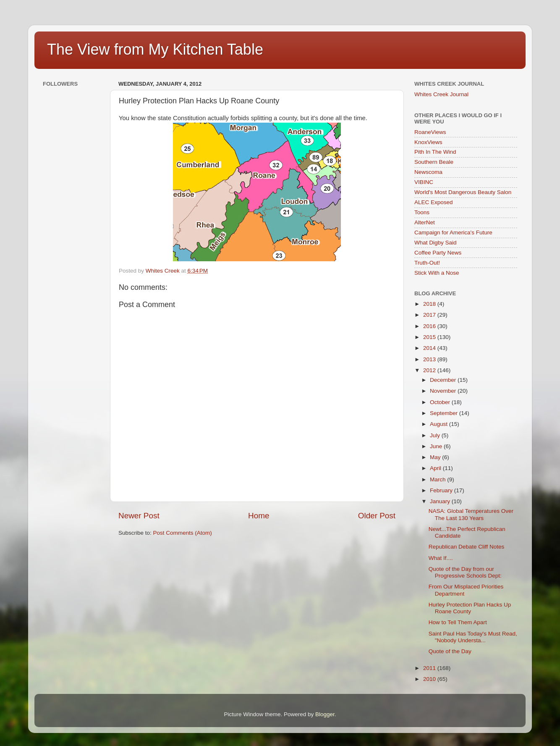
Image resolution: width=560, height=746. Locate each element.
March (438, 479)
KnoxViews (428, 142)
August (440, 424)
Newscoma (428, 172)
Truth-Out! (427, 263)
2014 (430, 348)
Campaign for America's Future (453, 232)
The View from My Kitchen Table (155, 49)
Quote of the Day (450, 651)
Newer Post (139, 516)
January (441, 501)
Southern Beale (434, 162)
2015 (430, 337)
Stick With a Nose (437, 273)
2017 (430, 315)
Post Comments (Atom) (183, 533)
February (442, 490)
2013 (430, 359)
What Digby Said (436, 243)
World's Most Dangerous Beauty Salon (463, 192)
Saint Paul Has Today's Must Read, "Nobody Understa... (473, 637)
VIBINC (424, 182)
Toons (422, 212)
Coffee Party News (438, 253)
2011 (430, 668)
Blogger (325, 714)
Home (259, 516)
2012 (430, 370)
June (437, 446)
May (436, 457)
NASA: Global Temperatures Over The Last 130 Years (471, 514)
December (444, 380)
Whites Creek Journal (441, 94)
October (441, 402)
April (436, 468)
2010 (430, 679)
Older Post (377, 516)
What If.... (441, 558)
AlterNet (425, 222)
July (436, 435)
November (444, 391)
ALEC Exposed (434, 202)
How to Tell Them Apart (458, 622)
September (445, 413)
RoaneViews (430, 132)
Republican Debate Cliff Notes (467, 547)
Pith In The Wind (435, 152)
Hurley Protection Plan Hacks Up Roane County (470, 608)
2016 (430, 326)
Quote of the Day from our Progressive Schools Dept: (465, 572)
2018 (430, 304)
